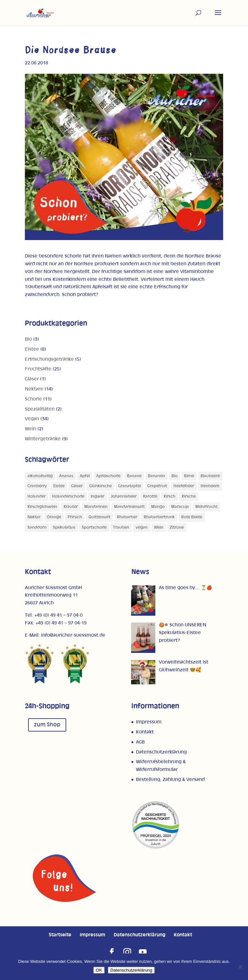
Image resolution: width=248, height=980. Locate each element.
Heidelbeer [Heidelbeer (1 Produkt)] (184, 486)
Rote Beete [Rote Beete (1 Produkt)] (192, 517)
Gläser (32, 379)
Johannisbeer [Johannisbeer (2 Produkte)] (124, 496)
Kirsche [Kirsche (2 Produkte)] (189, 496)
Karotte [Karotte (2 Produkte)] (150, 496)
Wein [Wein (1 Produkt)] (159, 528)
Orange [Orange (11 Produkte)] (54, 517)
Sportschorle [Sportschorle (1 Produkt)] (94, 528)
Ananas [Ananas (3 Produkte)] (66, 476)
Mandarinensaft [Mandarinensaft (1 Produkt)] (129, 507)
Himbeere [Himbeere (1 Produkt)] (210, 486)
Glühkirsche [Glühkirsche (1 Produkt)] (100, 486)
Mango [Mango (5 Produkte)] (158, 507)
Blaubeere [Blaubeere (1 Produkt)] (210, 476)
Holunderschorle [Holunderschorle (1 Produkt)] (68, 496)
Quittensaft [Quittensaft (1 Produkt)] (99, 517)
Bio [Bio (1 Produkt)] (175, 476)
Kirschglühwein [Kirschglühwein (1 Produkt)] (42, 507)
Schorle (33, 399)
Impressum (149, 722)
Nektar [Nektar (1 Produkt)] (34, 517)
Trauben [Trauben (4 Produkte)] (121, 528)
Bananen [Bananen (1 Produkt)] (156, 476)
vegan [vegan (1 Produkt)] (142, 528)
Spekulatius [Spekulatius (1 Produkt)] (64, 528)
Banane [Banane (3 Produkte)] (134, 476)
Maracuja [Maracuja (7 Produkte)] (180, 507)
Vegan (32, 419)
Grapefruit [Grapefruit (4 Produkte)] (157, 486)
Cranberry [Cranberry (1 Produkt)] (37, 486)
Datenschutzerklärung (161, 752)
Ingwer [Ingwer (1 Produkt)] (98, 496)
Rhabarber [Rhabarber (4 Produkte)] (127, 517)
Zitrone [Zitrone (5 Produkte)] (177, 528)
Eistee (32, 349)
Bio (28, 339)
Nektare (34, 389)
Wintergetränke (43, 439)
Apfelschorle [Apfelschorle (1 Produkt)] (108, 476)
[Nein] (240, 967)
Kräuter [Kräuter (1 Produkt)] (71, 507)
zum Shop (47, 725)
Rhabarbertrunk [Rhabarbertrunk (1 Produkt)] (159, 517)
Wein (31, 429)
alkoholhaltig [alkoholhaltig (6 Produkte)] (40, 476)
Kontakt (145, 732)
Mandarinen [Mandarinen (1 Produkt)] (96, 507)
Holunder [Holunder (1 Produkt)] (36, 496)
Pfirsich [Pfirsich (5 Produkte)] (75, 517)
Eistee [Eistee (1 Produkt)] (59, 486)
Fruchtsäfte (38, 369)
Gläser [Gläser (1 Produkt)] (77, 486)
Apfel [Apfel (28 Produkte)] (85, 476)
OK (99, 970)
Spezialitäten (40, 409)
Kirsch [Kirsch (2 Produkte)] (170, 496)
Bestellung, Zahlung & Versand (170, 780)
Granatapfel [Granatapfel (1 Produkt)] (129, 486)
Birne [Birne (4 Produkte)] (189, 476)
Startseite (60, 935)
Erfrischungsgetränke (49, 359)
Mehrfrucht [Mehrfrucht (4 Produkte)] (207, 507)
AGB (140, 742)
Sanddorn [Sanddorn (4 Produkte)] (37, 528)
